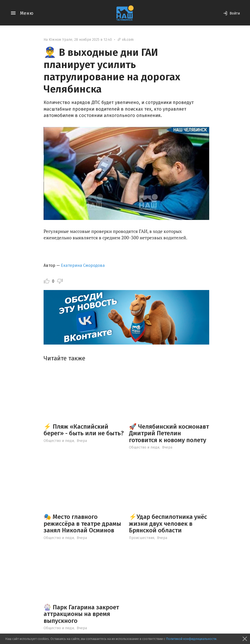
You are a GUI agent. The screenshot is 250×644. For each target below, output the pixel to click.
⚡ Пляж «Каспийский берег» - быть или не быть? (84, 430)
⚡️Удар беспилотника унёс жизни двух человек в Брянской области (168, 524)
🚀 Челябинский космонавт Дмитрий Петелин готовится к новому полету (169, 433)
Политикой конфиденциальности (191, 639)
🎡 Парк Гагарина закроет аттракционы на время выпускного (81, 614)
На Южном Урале (58, 40)
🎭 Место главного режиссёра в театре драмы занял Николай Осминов (82, 524)
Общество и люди (59, 441)
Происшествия (142, 538)
